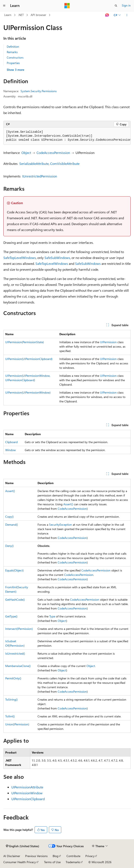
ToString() (11, 699)
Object (26, 153)
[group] (67, 136)
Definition (13, 47)
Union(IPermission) (17, 724)
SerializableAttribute (34, 163)
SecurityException (60, 525)
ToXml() (10, 716)
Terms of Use (52, 862)
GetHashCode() (15, 599)
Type (52, 616)
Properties (13, 63)
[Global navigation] (4, 6)
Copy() (9, 517)
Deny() (9, 546)
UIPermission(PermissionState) (25, 342)
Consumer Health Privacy (20, 862)
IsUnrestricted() (15, 653)
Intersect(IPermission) (19, 629)
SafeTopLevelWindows (20, 258)
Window (10, 450)
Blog (55, 856)
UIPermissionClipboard (28, 799)
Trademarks (73, 862)
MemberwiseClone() (18, 666)
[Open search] (116, 6)
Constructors (15, 57)
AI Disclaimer (12, 856)
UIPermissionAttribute (27, 787)
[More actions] (127, 15)
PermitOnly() (13, 678)
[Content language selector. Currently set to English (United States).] (23, 846)
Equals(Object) (14, 570)
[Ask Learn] (107, 15)
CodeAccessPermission (53, 153)
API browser (38, 15)
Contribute (73, 856)
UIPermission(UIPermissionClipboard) (29, 359)
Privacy (90, 856)
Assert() (10, 491)
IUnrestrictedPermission (40, 176)
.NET (21, 15)
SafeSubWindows (57, 258)
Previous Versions (36, 856)
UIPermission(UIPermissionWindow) (28, 392)
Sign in (126, 5)
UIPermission (108, 342)
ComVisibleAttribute (65, 163)
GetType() (11, 616)
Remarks (12, 52)
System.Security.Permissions (39, 91)
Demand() (12, 525)
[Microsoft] (67, 6)
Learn (8, 15)
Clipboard (11, 442)
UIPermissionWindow (27, 793)
